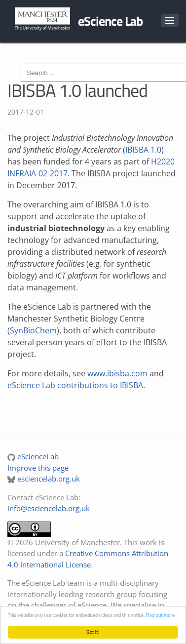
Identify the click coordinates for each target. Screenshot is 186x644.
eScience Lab (110, 21)
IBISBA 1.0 (143, 150)
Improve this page (38, 468)
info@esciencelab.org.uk (49, 508)
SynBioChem (33, 330)
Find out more (160, 615)
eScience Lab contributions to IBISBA (75, 385)
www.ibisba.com (117, 373)
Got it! (93, 632)
